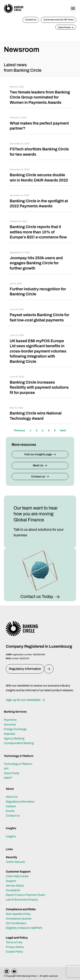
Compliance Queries (19, 919)
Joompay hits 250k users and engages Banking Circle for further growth (36, 263)
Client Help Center (17, 876)
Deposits (10, 734)
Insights (11, 836)
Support (11, 881)
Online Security (15, 862)
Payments (10, 720)
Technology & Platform (18, 764)
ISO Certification (16, 923)
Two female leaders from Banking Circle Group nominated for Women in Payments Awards (40, 97)
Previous (20, 430)
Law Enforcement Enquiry (22, 900)
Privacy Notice (15, 947)
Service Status (15, 886)
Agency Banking (14, 738)
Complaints (13, 890)
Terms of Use (14, 942)
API (6, 769)
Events (10, 811)
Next (63, 430)
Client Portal (12, 773)
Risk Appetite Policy (18, 914)
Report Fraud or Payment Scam (26, 895)
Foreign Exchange (15, 729)
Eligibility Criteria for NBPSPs (24, 928)
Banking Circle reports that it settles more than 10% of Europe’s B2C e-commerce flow (38, 232)
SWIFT (8, 778)
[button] (73, 8)
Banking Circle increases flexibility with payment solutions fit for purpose (39, 387)
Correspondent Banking (19, 743)
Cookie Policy (14, 952)
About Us (12, 797)
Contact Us (13, 816)
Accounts (10, 724)
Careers (11, 806)
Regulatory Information (20, 802)
